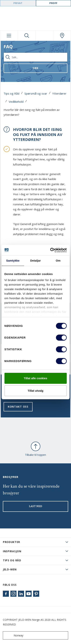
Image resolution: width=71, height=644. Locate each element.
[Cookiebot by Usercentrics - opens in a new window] (51, 250)
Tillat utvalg (35, 391)
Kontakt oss (18, 407)
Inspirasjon (12, 551)
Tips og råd (12, 560)
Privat (18, 3)
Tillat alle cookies (36, 378)
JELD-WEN (10, 569)
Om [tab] (58, 261)
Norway (14, 635)
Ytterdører (59, 93)
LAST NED (36, 506)
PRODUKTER (11, 542)
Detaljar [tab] (36, 261)
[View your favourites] (44, 36)
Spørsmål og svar (36, 93)
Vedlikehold (16, 102)
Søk (35, 68)
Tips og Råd (11, 93)
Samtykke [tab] (13, 261)
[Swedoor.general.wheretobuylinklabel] (62, 36)
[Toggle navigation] (9, 36)
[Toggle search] (27, 36)
